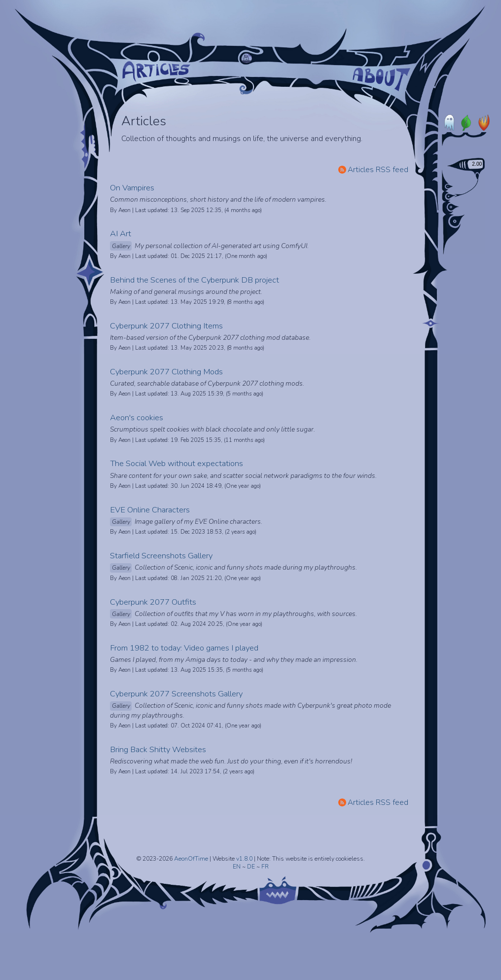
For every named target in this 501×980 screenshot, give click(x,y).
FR (265, 867)
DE (252, 867)
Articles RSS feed (373, 169)
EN (237, 867)
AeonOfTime (191, 859)
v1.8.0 (245, 859)
